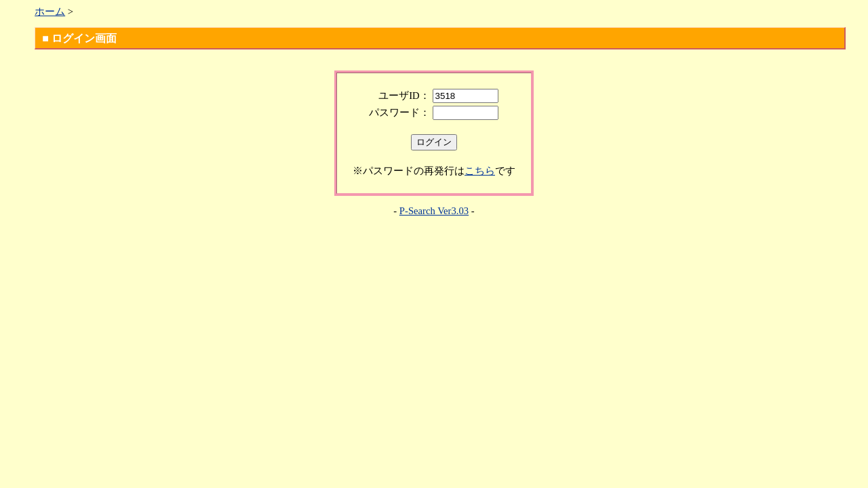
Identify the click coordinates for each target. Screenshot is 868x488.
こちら (480, 171)
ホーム (50, 12)
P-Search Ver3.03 (434, 211)
